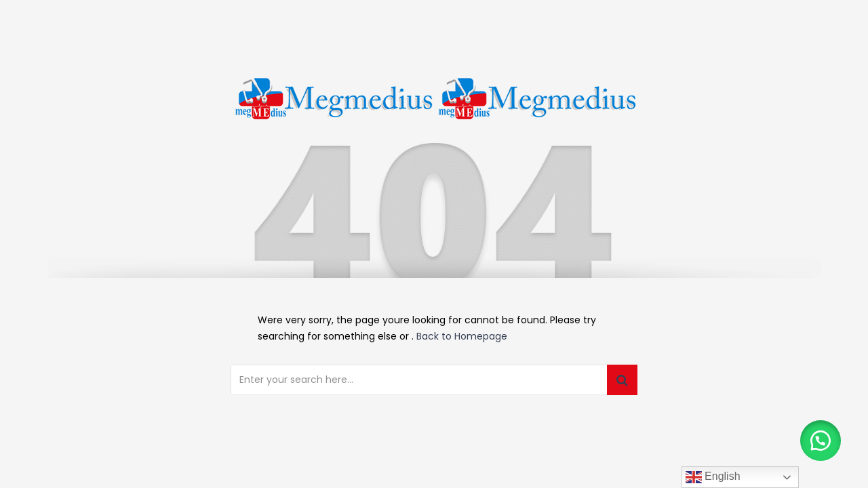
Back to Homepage (462, 336)
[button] (821, 441)
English (713, 477)
